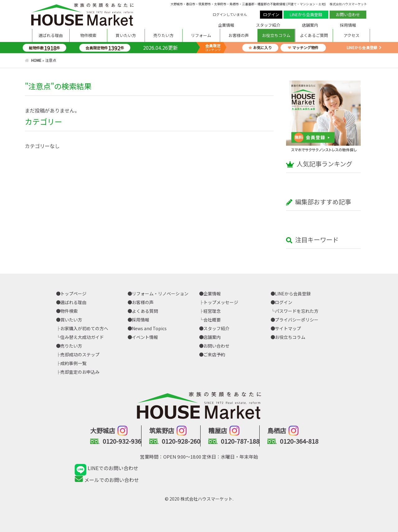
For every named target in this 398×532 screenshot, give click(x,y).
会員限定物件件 (105, 48)
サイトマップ (286, 328)
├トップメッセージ (219, 302)
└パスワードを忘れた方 (294, 311)
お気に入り (260, 47)
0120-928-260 (181, 441)
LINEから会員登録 (306, 14)
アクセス (352, 35)
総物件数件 (44, 48)
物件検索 (88, 35)
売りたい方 (163, 35)
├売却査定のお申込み (78, 372)
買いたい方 (126, 35)
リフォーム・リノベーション (158, 294)
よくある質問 (143, 311)
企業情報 (226, 25)
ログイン (271, 14)
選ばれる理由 (51, 35)
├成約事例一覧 (71, 363)
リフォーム (201, 35)
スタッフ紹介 (268, 25)
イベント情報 (143, 337)
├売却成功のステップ (78, 354)
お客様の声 (239, 35)
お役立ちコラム (276, 35)
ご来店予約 (212, 354)
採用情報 (348, 25)
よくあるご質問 (314, 35)
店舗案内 (310, 25)
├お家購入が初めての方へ (82, 328)
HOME (36, 60)
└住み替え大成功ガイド (80, 337)
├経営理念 (210, 311)
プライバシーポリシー (294, 320)
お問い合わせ (348, 14)
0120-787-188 (240, 441)
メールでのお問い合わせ (107, 480)
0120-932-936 (122, 441)
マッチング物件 (303, 47)
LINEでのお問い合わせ (106, 468)
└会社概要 (210, 320)
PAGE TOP (364, 509)
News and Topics (147, 328)
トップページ (71, 294)
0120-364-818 (299, 441)
